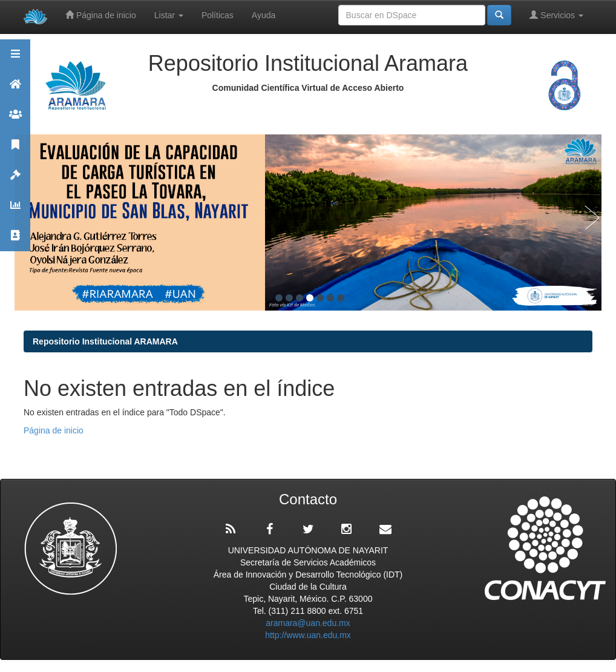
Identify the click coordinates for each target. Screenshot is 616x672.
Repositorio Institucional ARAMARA (105, 341)
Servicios (556, 15)
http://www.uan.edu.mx (308, 635)
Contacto (15, 241)
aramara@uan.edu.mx (308, 623)
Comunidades (15, 120)
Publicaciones (15, 150)
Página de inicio (101, 15)
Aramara (15, 89)
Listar (169, 15)
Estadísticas (15, 210)
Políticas (218, 15)
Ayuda (264, 15)
